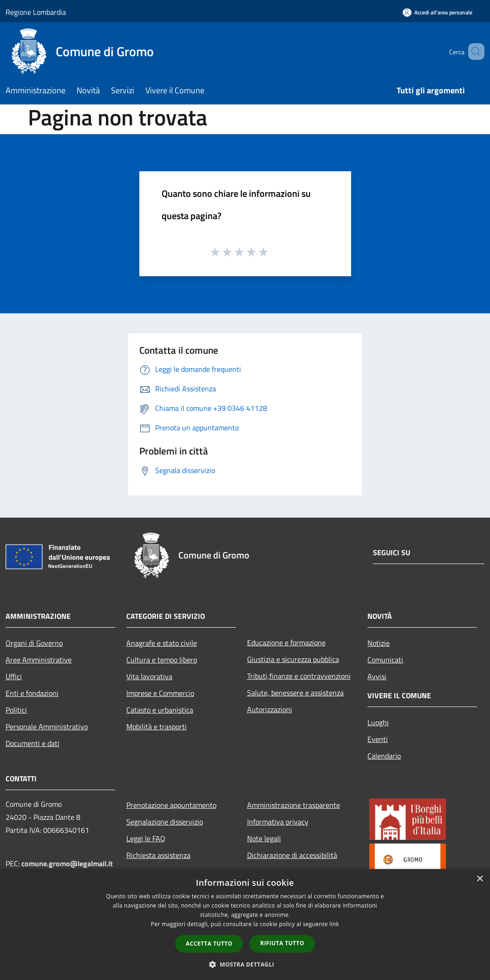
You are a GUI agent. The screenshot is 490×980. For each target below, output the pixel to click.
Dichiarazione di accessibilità (292, 855)
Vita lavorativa (149, 676)
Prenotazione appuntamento (171, 805)
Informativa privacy (278, 822)
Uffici (14, 676)
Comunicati (385, 660)
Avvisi (377, 676)
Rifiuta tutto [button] (282, 943)
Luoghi (378, 722)
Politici (16, 710)
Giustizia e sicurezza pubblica (293, 659)
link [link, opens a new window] (334, 924)
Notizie (379, 643)
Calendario (384, 756)
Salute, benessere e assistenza (295, 693)
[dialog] (245, 925)
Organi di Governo (34, 643)
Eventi (378, 739)
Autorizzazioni (270, 709)
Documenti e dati (33, 743)
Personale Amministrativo (47, 727)
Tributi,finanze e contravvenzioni (299, 676)
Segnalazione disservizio (165, 822)
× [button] (480, 879)
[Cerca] (473, 52)
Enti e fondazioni (32, 693)
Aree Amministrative (39, 660)
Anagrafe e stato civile (162, 643)
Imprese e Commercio (160, 693)
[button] (245, 964)
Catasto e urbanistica (160, 710)
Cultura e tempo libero (162, 660)
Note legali (264, 838)
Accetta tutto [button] (209, 944)
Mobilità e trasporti (157, 727)
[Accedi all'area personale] (438, 12)
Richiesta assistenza (158, 855)
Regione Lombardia (36, 12)
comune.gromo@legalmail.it (67, 863)
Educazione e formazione (286, 643)
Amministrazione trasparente (294, 805)
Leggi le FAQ (146, 838)
